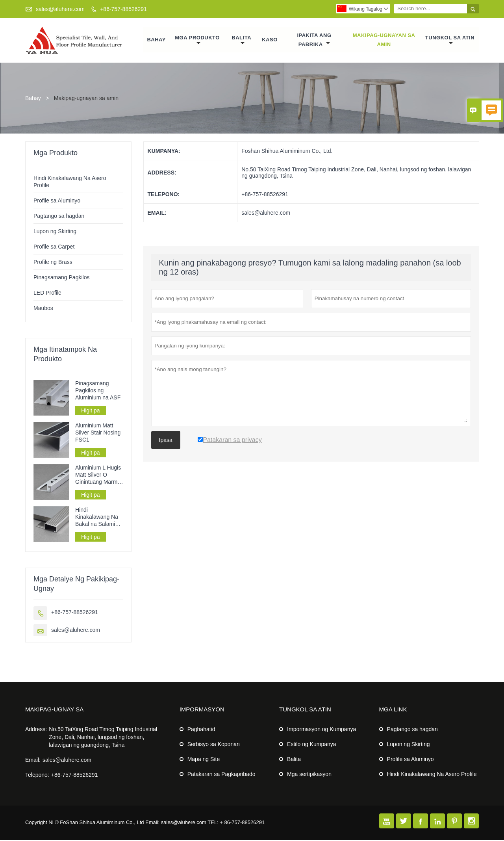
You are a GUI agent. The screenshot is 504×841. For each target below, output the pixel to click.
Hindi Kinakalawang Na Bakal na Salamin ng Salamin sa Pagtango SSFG (97, 518)
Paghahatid (201, 730)
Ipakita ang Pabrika (314, 40)
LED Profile (47, 294)
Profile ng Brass (53, 263)
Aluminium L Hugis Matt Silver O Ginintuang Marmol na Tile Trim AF (98, 476)
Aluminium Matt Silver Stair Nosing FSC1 (98, 434)
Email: (33, 761)
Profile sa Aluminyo (57, 202)
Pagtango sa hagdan (59, 217)
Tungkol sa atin (450, 41)
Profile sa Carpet (54, 248)
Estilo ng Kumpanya (312, 745)
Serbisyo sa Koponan (214, 745)
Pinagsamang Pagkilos (61, 278)
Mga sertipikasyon (309, 775)
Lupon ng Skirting (55, 232)
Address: (36, 730)
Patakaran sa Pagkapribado (221, 775)
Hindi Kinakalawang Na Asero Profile (432, 775)
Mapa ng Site (204, 760)
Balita (241, 41)
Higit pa (90, 412)
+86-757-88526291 (123, 9)
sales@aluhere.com (60, 9)
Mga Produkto (197, 41)
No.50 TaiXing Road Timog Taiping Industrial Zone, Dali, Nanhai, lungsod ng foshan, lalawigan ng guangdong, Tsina (103, 738)
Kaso (270, 40)
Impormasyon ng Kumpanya (321, 730)
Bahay (157, 40)
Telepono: (37, 776)
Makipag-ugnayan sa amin (384, 40)
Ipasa (166, 441)
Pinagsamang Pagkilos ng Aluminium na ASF (98, 392)
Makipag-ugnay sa (54, 710)
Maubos (43, 309)
